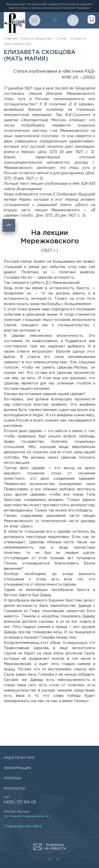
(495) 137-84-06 (20, 802)
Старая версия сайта (23, 826)
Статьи (61, 39)
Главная (11, 39)
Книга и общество (36, 39)
